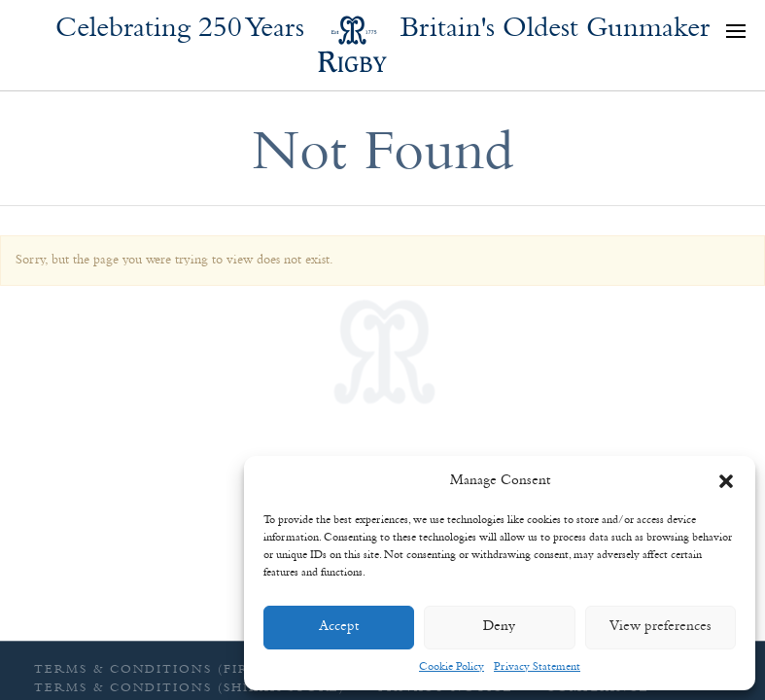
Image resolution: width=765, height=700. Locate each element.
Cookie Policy (452, 667)
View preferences (661, 627)
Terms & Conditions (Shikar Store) (190, 688)
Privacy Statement (537, 667)
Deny (499, 627)
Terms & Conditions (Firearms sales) (196, 669)
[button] (726, 481)
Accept (339, 627)
